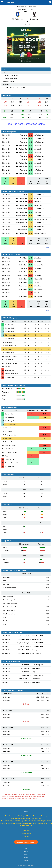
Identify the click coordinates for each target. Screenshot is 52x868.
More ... (48, 247)
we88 (26, 812)
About (26, 858)
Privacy (26, 852)
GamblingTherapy (26, 834)
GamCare (26, 837)
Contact (26, 861)
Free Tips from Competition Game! (26, 124)
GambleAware (26, 831)
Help (26, 849)
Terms (26, 855)
